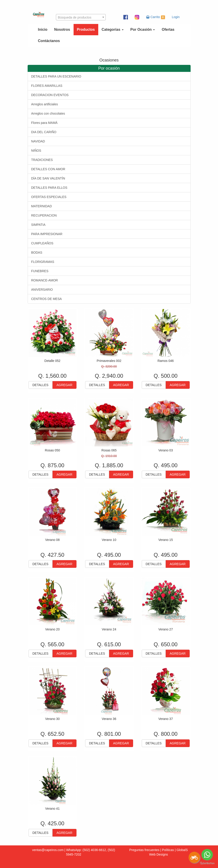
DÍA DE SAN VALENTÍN (48, 178)
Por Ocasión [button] (143, 29)
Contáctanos (49, 41)
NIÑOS (36, 151)
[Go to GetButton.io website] (207, 863)
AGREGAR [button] (64, 385)
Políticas (168, 850)
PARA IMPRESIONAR (47, 234)
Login (176, 17)
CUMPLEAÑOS (42, 243)
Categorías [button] (113, 29)
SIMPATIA (38, 225)
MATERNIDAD (42, 206)
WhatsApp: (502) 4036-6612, (86, 850)
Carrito (156, 17)
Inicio (43, 29)
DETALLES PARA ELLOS (49, 188)
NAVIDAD (38, 141)
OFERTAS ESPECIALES (49, 197)
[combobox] (81, 17)
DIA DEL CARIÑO (44, 132)
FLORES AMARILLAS (47, 86)
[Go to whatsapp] (207, 855)
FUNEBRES (40, 271)
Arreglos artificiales (45, 104)
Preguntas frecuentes (144, 850)
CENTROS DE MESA (47, 299)
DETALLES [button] (40, 385)
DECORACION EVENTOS (50, 95)
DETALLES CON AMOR (48, 169)
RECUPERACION (44, 215)
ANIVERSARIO (42, 290)
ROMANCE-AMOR (45, 280)
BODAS (37, 252)
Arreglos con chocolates (48, 113)
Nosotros (62, 29)
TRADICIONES (42, 160)
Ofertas (168, 29)
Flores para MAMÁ (44, 123)
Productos (86, 29)
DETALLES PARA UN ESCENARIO (56, 76)
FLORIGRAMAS (43, 262)
